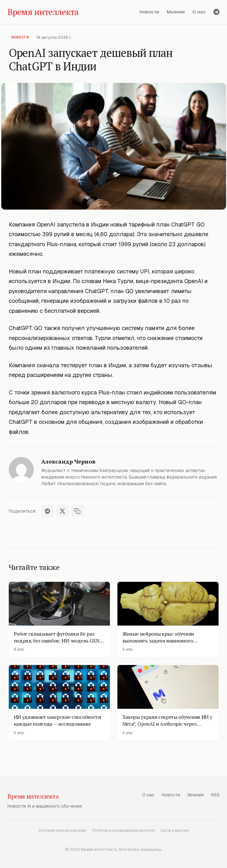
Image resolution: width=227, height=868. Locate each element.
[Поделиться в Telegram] (47, 511)
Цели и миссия (175, 830)
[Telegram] (216, 12)
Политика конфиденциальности (123, 830)
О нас (199, 12)
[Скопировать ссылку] (77, 511)
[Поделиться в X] (62, 511)
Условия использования (62, 830)
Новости (149, 12)
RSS (215, 795)
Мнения (176, 12)
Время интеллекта (33, 796)
